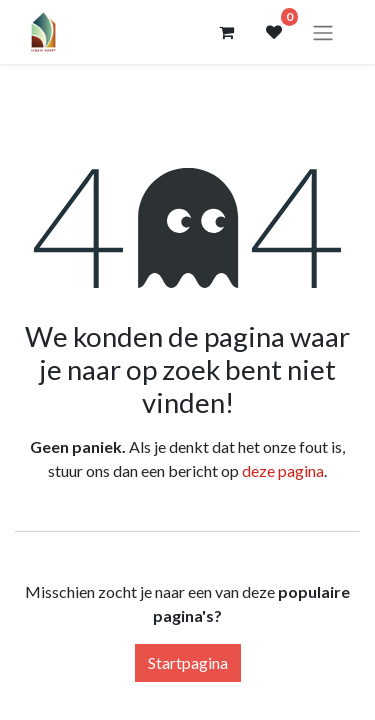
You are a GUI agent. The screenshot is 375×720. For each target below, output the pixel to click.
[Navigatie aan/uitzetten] (323, 32)
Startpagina (188, 662)
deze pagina (283, 470)
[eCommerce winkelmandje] (226, 32)
